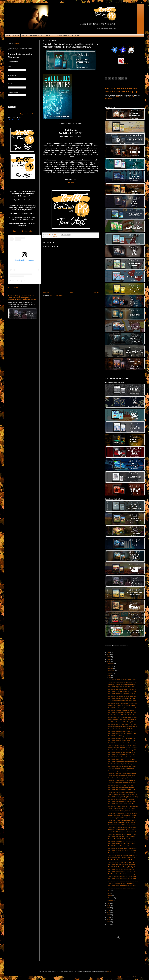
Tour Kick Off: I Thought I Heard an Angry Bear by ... (122, 710)
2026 (108, 652)
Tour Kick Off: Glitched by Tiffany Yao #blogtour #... (122, 841)
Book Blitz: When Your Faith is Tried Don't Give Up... (122, 823)
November (111, 666)
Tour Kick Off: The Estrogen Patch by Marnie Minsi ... (122, 844)
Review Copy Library (37, 35)
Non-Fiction (50, 237)
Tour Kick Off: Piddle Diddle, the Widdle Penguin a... (122, 731)
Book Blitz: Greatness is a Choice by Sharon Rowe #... (123, 783)
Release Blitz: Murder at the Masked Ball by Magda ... (122, 776)
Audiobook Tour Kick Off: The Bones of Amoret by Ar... (123, 839)
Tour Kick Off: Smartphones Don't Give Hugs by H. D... (123, 734)
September (111, 671)
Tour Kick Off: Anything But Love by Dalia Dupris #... (122, 752)
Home (8, 35)
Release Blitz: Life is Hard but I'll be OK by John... (121, 729)
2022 (108, 662)
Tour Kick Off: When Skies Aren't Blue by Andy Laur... (122, 872)
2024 (108, 657)
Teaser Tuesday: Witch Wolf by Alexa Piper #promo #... (123, 825)
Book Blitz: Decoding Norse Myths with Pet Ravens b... (123, 860)
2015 (108, 917)
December (111, 664)
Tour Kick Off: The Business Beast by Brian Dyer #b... (122, 867)
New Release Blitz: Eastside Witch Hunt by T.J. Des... (122, 722)
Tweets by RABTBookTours (15, 288)
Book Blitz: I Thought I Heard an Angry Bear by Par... (122, 862)
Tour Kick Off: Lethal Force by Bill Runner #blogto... (122, 888)
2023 (108, 659)
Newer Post (46, 293)
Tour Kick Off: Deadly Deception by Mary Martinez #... (122, 879)
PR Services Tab (120, 97)
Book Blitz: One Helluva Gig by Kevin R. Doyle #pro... (122, 764)
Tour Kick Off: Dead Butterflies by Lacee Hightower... (122, 801)
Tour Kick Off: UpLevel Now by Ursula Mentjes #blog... (123, 851)
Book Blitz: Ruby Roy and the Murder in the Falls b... (122, 818)
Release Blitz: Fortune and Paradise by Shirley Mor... (122, 827)
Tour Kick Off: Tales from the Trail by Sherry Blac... (122, 804)
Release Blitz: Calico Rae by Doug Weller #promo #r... (123, 832)
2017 (108, 913)
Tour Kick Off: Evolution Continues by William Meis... (122, 741)
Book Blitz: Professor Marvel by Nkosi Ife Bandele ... (122, 811)
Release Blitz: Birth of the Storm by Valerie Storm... (122, 792)
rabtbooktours (27, 281)
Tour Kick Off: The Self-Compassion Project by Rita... (122, 790)
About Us (16, 35)
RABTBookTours (15, 281)
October (111, 668)
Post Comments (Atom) (56, 296)
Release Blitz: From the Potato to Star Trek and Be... (122, 780)
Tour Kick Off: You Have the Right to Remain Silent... (122, 689)
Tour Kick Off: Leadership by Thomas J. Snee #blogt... (122, 743)
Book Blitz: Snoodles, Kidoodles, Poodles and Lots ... (122, 745)
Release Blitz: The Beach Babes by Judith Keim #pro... (123, 830)
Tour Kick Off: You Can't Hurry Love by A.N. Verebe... (122, 766)
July (110, 675)
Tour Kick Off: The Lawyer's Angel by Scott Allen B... (122, 787)
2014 (108, 920)
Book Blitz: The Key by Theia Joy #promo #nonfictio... (122, 816)
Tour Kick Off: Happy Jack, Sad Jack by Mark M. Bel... (122, 691)
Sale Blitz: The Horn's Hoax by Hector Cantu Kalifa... (122, 808)
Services (25, 35)
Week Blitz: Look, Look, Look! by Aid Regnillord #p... (122, 858)
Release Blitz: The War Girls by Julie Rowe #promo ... (122, 684)
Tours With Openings (63, 35)
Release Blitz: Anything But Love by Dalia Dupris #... (122, 771)
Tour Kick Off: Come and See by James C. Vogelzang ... (123, 806)
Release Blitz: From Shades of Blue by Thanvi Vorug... (123, 813)
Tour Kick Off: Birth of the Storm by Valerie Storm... (122, 785)
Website (11, 84)
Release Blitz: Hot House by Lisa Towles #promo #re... (123, 773)
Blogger (109, 971)
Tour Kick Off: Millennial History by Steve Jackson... (122, 799)
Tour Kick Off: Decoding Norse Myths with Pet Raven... (123, 712)
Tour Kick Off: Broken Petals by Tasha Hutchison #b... (122, 703)
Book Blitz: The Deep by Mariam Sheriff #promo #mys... (123, 748)
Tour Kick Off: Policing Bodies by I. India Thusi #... (121, 759)
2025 (108, 655)
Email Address (12, 75)
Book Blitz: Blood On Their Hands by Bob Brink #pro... (122, 717)
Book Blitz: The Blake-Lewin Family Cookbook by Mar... (123, 881)
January (111, 900)
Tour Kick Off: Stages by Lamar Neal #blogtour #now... (123, 886)
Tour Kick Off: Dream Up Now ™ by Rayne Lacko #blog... (123, 797)
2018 (108, 910)
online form (17, 43)
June (110, 678)
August (110, 673)
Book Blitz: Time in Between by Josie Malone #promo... (123, 701)
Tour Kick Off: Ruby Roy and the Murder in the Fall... (122, 696)
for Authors (16, 50)
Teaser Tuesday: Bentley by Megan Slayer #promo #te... (123, 778)
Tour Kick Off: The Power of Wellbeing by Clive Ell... (122, 865)
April (110, 893)
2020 (108, 906)
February (111, 898)
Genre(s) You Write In (14, 93)
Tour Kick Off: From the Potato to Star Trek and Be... (122, 724)
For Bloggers (76, 35)
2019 (108, 908)
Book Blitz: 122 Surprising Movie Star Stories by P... (122, 705)
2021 (108, 903)
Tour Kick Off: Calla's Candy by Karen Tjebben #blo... (122, 755)
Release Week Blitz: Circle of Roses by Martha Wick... (123, 720)
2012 (108, 924)
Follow (126, 63)
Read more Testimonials (22, 231)
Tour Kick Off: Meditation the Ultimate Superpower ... (122, 694)
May (110, 891)
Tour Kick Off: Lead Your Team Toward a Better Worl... (122, 837)
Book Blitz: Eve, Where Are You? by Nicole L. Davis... (122, 680)
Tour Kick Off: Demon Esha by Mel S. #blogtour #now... (123, 846)
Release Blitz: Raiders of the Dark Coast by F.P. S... (122, 834)
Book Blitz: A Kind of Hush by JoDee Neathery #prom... (123, 715)
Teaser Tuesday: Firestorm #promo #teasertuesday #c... (123, 727)
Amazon (71, 183)
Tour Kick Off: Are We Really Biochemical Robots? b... (122, 848)
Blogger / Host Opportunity (27, 114)
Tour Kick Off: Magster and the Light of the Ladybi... (122, 687)
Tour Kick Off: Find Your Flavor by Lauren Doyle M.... (122, 757)
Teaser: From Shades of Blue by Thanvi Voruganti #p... (123, 750)
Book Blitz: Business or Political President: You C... (122, 769)
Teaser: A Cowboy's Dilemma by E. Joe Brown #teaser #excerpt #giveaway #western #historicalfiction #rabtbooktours (22, 298)
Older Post (96, 293)
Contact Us (50, 35)
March (110, 896)
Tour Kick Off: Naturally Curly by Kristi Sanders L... (122, 869)
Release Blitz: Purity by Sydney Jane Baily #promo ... (122, 820)
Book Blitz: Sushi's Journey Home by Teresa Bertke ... (122, 855)
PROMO (55, 237)
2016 (108, 915)
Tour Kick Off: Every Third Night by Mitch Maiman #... (122, 736)
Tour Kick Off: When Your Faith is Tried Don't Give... (122, 698)
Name (10, 66)
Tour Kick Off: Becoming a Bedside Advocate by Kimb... (123, 762)
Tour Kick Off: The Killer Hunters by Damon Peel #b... (122, 738)
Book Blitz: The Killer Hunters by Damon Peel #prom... (123, 876)
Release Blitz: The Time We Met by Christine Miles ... (122, 682)
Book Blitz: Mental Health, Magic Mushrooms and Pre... (123, 794)
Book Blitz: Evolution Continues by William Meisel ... (122, 883)
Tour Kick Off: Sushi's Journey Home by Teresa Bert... (122, 708)
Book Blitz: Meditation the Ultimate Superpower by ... (122, 874)
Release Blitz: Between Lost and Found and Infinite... (122, 853)
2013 (108, 922)
